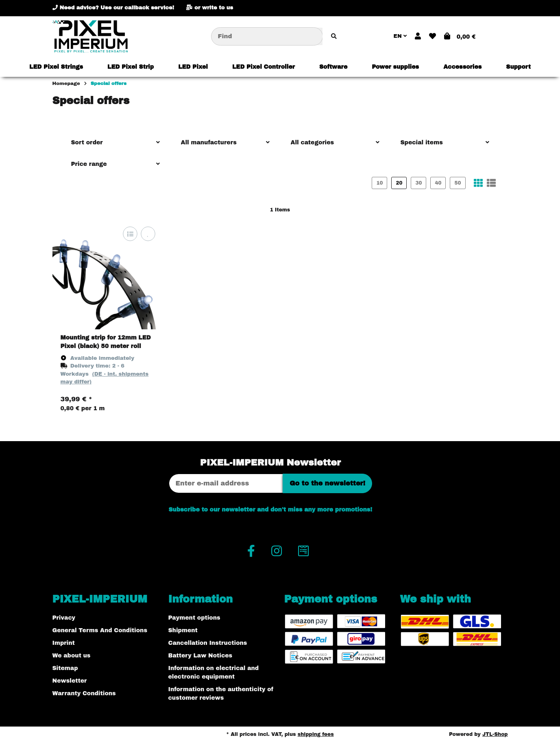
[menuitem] (56, 67)
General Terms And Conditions (100, 630)
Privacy (64, 618)
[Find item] (334, 36)
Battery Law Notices (200, 656)
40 (438, 183)
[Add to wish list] (148, 234)
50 (458, 183)
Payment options (194, 618)
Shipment (183, 630)
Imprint (64, 643)
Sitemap (65, 668)
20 (399, 183)
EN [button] (400, 36)
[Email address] (226, 483)
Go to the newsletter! (327, 483)
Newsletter (70, 681)
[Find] (267, 36)
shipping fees (316, 734)
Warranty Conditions (84, 693)
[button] (418, 37)
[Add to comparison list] (130, 234)
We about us (72, 656)
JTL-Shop (495, 734)
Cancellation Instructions (208, 643)
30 (418, 183)
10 (379, 183)
